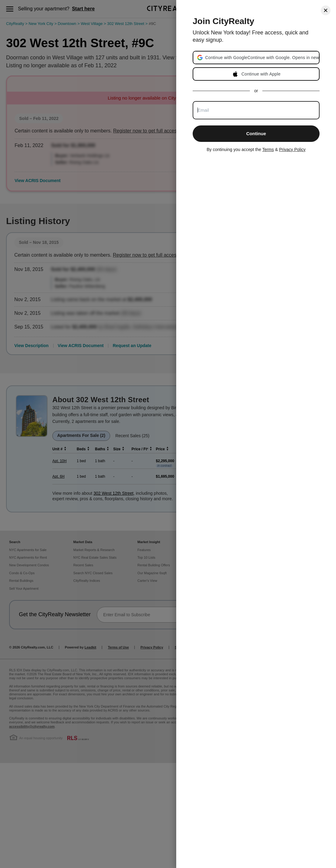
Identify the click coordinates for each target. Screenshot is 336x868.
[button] (262, 58)
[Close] (326, 10)
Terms (268, 149)
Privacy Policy (292, 149)
